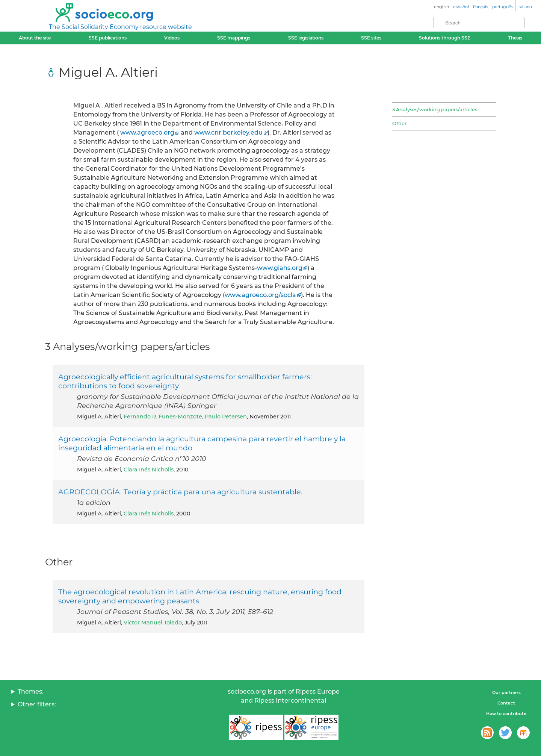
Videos (172, 38)
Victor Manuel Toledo (153, 623)
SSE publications (108, 38)
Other (399, 123)
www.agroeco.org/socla (260, 295)
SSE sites (371, 38)
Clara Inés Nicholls (149, 470)
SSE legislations (306, 38)
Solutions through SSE (445, 38)
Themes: (31, 692)
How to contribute (506, 714)
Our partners (506, 692)
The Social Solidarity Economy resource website (120, 27)
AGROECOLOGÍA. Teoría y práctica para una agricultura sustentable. (180, 492)
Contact (506, 703)
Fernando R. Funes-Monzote (163, 417)
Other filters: (37, 704)
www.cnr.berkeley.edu (228, 133)
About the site (35, 38)
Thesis (515, 38)
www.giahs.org (280, 268)
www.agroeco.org (147, 133)
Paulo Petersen (226, 417)
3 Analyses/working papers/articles (435, 109)
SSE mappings (234, 38)
